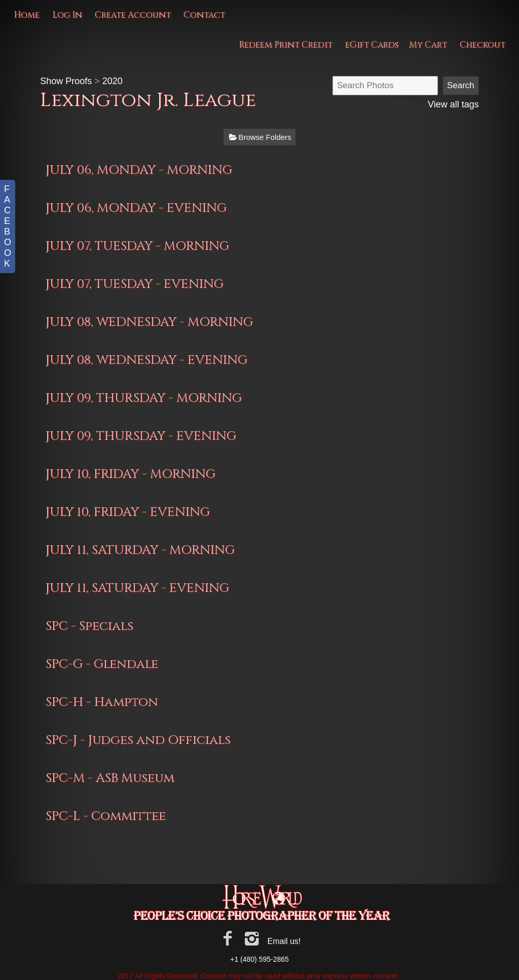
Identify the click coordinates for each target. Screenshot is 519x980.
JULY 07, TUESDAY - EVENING (135, 284)
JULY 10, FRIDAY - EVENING (128, 512)
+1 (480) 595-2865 (259, 959)
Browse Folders (265, 137)
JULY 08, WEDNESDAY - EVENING (146, 360)
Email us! (284, 941)
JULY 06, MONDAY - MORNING (139, 170)
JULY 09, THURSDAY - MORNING (144, 398)
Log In (67, 15)
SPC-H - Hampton (102, 702)
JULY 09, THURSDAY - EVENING (141, 436)
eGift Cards (372, 45)
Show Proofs (66, 81)
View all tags (453, 104)
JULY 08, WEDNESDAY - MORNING (149, 322)
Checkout (483, 45)
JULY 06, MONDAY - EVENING (136, 208)
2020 (113, 81)
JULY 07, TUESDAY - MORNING (137, 246)
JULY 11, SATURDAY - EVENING (137, 588)
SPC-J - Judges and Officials (138, 740)
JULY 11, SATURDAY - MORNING (140, 550)
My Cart (429, 45)
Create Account (133, 15)
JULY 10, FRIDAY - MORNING (131, 474)
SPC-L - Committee (106, 816)
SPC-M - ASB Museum (110, 778)
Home (27, 15)
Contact (204, 15)
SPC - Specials (89, 626)
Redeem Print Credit (286, 45)
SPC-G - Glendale (102, 664)
